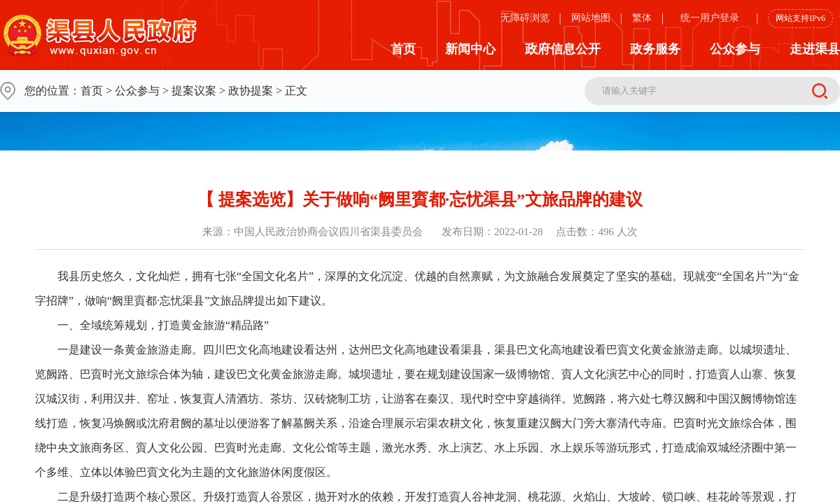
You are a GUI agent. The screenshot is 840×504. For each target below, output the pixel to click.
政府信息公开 (563, 49)
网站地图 (591, 18)
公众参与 (735, 49)
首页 (403, 49)
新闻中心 (470, 49)
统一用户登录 (710, 18)
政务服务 (655, 49)
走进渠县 (815, 49)
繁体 (642, 18)
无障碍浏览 (525, 18)
